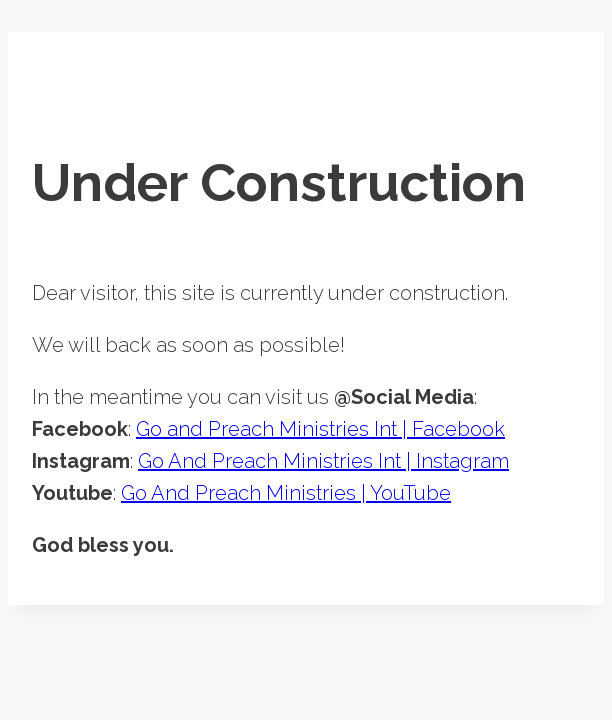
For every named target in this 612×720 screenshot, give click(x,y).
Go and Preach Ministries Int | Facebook (320, 429)
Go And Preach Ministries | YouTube (286, 493)
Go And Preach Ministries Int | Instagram (323, 461)
